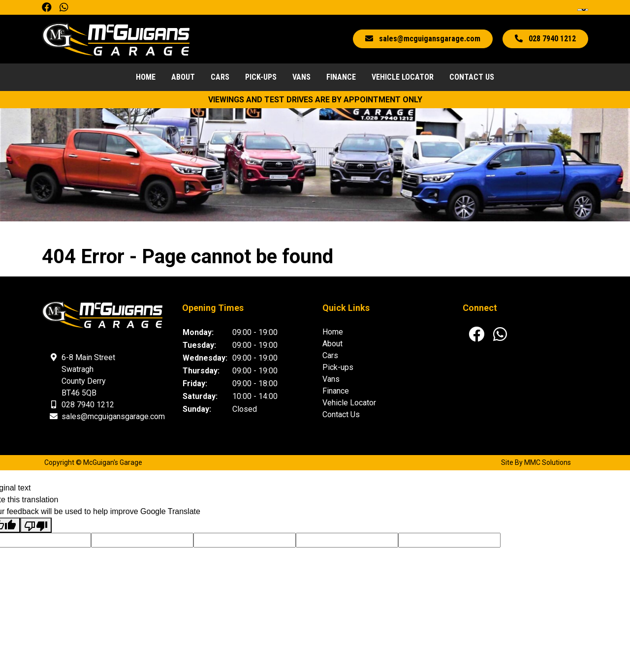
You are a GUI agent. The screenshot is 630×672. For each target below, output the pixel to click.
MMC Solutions (548, 462)
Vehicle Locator (403, 77)
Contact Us (472, 77)
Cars (220, 77)
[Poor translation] (36, 525)
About (183, 77)
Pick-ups (261, 77)
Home (146, 77)
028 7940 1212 (88, 405)
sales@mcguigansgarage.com (113, 416)
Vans (301, 77)
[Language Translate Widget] (583, 10)
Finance (341, 77)
